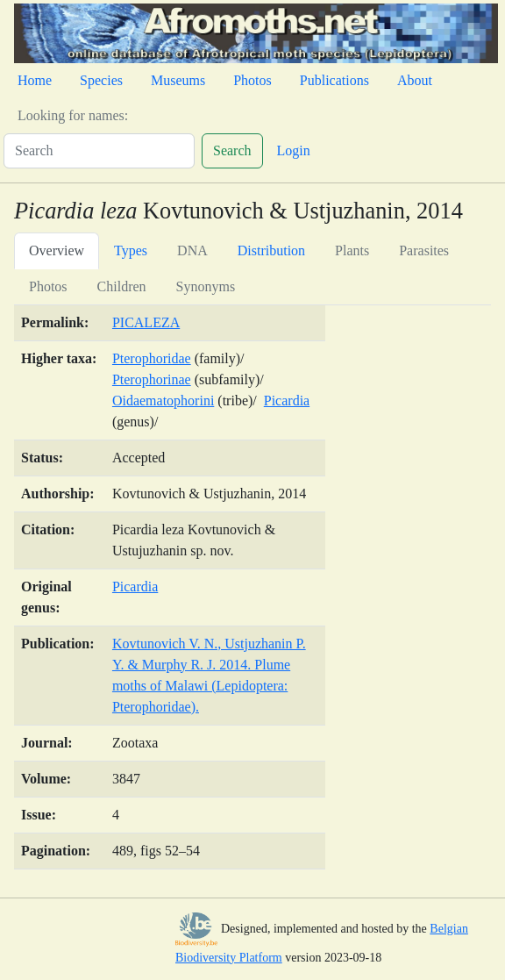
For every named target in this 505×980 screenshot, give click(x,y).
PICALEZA (146, 322)
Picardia (287, 401)
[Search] (99, 151)
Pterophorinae (152, 379)
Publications (334, 80)
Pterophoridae (152, 358)
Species (101, 80)
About (415, 80)
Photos (252, 80)
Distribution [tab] (271, 250)
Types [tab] (131, 250)
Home (35, 80)
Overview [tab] (57, 250)
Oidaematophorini (163, 401)
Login (294, 150)
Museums (178, 80)
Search (232, 150)
